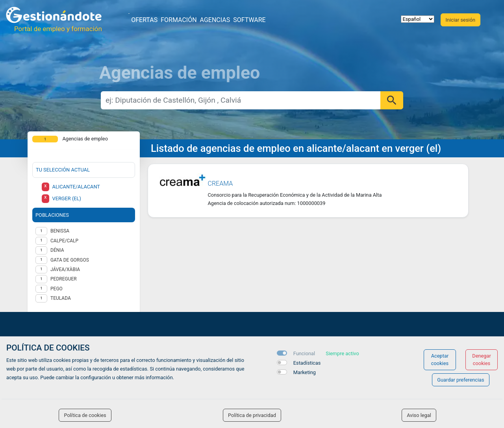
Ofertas (144, 20)
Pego (57, 289)
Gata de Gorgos (70, 260)
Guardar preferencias (460, 380)
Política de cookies (85, 415)
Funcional (304, 353)
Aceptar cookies (440, 360)
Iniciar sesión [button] (460, 20)
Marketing (305, 372)
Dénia (57, 250)
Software (249, 20)
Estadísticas (307, 363)
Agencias (215, 20)
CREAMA (220, 184)
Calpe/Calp (64, 241)
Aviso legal (419, 415)
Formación (179, 20)
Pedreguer (64, 279)
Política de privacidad (252, 415)
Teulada (61, 298)
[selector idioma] (418, 19)
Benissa (60, 231)
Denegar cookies (482, 360)
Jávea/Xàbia (65, 269)
